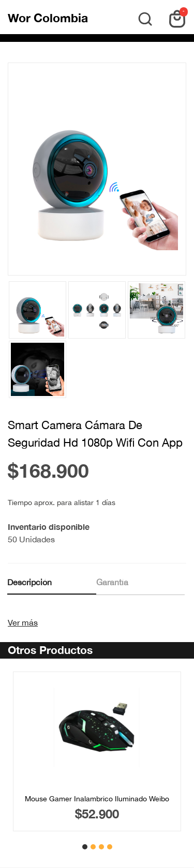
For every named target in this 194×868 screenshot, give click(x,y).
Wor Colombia (48, 18)
